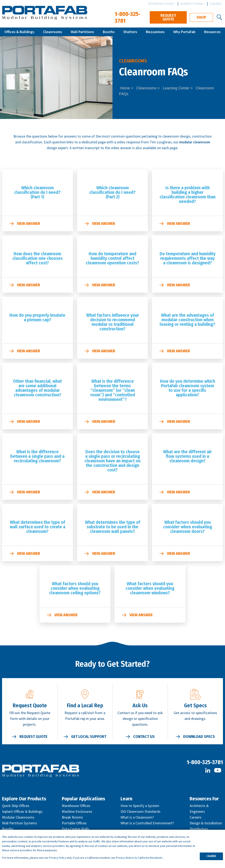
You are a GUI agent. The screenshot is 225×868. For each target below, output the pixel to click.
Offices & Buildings (19, 32)
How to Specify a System (140, 806)
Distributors (199, 829)
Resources (212, 32)
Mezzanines (155, 32)
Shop (201, 17)
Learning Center (176, 88)
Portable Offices (74, 823)
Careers (196, 817)
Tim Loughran (161, 142)
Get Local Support (89, 737)
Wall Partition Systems (20, 823)
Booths (109, 32)
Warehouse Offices (76, 806)
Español (216, 4)
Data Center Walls (76, 829)
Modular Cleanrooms (18, 817)
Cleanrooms (53, 32)
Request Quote (168, 17)
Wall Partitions (82, 32)
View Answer (29, 224)
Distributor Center (161, 4)
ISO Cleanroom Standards (141, 811)
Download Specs (199, 737)
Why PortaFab (184, 32)
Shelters (130, 32)
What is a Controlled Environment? (147, 823)
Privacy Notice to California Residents (139, 858)
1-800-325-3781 (205, 762)
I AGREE (211, 856)
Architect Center (192, 4)
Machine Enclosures (77, 811)
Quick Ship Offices (16, 806)
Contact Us (144, 737)
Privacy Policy (58, 858)
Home (125, 88)
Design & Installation (206, 823)
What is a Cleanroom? (137, 817)
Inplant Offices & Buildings (22, 811)
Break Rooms (72, 817)
